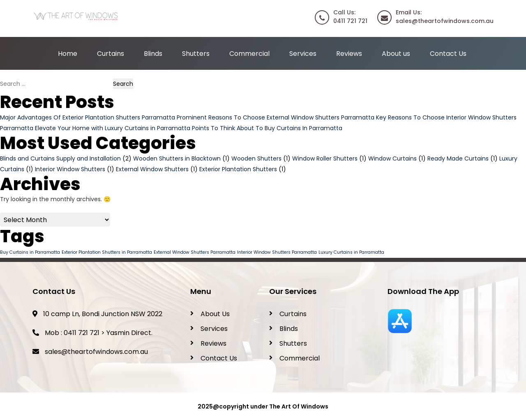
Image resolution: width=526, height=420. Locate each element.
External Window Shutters (152, 169)
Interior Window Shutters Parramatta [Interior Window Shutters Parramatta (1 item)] (277, 252)
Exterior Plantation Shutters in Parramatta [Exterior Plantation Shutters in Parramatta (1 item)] (107, 252)
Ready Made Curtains (458, 158)
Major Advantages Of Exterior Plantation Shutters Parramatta (88, 117)
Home (68, 54)
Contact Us (448, 54)
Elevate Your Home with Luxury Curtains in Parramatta (113, 128)
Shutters (196, 54)
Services (303, 54)
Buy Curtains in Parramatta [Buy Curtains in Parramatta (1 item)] (30, 252)
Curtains (111, 54)
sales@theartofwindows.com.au (96, 352)
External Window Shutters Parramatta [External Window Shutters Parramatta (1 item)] (195, 252)
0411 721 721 (82, 333)
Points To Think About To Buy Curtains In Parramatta (267, 128)
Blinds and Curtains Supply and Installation (60, 158)
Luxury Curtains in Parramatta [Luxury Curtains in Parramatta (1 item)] (351, 252)
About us (396, 54)
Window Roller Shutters (325, 158)
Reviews (349, 54)
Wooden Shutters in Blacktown (177, 158)
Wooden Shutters (256, 158)
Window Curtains (392, 158)
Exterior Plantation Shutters (238, 169)
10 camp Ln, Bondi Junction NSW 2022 (97, 314)
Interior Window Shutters (70, 169)
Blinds (153, 54)
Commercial (249, 54)
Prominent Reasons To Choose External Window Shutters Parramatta (276, 117)
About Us (215, 314)
